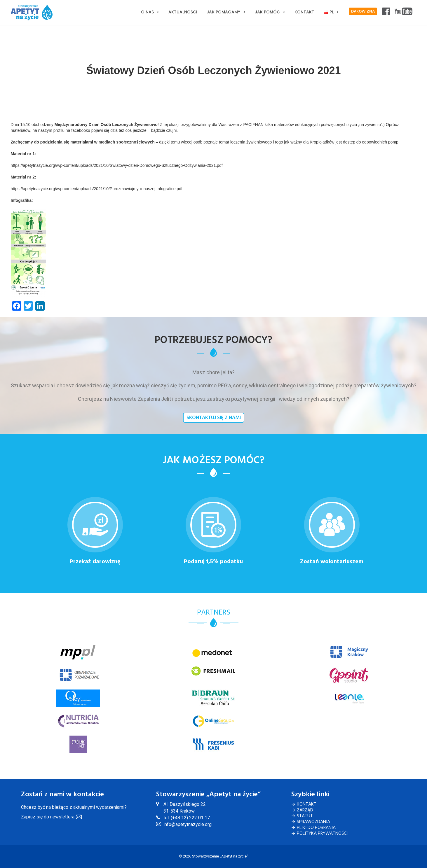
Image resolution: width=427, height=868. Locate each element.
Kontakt (304, 12)
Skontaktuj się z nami (214, 418)
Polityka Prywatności (322, 834)
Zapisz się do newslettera (48, 817)
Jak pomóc (267, 12)
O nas (147, 12)
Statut (305, 816)
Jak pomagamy (223, 12)
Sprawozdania (313, 822)
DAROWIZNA (363, 12)
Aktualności (183, 12)
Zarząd (305, 810)
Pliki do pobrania (316, 828)
